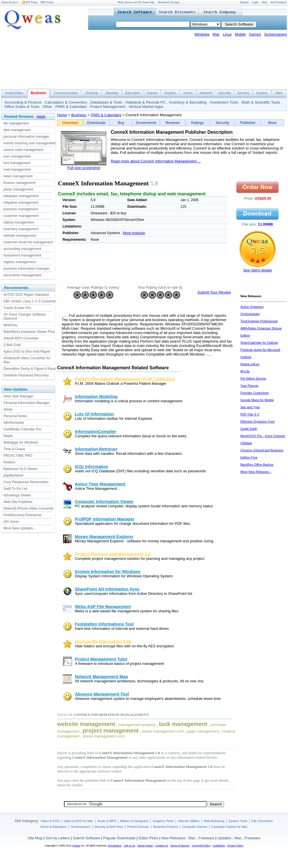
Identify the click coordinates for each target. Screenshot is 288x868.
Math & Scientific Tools (261, 102)
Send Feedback (279, 2)
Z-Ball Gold (12, 345)
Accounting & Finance (23, 102)
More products (134, 233)
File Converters (262, 821)
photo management (18, 189)
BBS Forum (47, 2)
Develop (112, 93)
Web (279, 93)
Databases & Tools (106, 102)
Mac (216, 34)
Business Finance (166, 827)
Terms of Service (180, 846)
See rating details (258, 270)
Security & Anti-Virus (109, 827)
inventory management (21, 229)
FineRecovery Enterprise (22, 515)
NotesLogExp (250, 364)
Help (264, 2)
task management (183, 724)
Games (255, 34)
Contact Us (162, 846)
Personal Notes (15, 416)
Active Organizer (252, 307)
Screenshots (146, 123)
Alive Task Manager (19, 396)
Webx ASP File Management (103, 607)
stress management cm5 (163, 731)
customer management (21, 216)
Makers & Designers (134, 821)
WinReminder (14, 423)
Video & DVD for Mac (78, 821)
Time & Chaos (14, 449)
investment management (22, 255)
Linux (227, 34)
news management (18, 176)
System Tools (238, 821)
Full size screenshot (84, 168)
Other (47, 107)
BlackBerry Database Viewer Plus (29, 332)
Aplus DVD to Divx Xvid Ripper (27, 352)
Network (206, 93)
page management (203, 731)
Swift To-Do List (15, 489)
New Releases (173, 838)
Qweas (76, 846)
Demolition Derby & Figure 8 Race (30, 369)
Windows (202, 34)
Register (244, 2)
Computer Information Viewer (104, 502)
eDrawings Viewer (17, 495)
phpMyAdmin (13, 475)
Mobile (240, 34)
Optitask (246, 443)
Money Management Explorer (104, 537)
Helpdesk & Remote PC (146, 102)
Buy (121, 123)
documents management (22, 275)
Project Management (108, 107)
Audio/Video (14, 93)
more (41, 116)
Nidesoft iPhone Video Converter (29, 508)
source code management (23, 150)
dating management (19, 222)
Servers (243, 93)
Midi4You (10, 325)
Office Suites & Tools (22, 107)
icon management (17, 156)
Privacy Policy (235, 846)
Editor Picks (148, 838)
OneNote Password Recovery (26, 375)
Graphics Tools (163, 821)
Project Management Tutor (101, 659)
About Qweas (10, 2)
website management (20, 236)
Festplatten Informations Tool (104, 624)
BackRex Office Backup (257, 465)
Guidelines (219, 846)
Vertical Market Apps (146, 107)
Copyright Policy (201, 846)
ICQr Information (92, 467)
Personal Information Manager (27, 403)
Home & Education (54, 827)
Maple (8, 436)
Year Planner (249, 386)
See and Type (250, 407)
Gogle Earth (249, 429)
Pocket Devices (138, 827)
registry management (20, 262)
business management (21, 209)
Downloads (96, 123)
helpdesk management (21, 203)
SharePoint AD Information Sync (107, 589)
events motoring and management (30, 143)
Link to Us (129, 846)
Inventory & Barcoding (188, 102)
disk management (17, 130)
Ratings (198, 123)
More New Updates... (20, 528)
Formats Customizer (255, 393)
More (272, 123)
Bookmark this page (169, 2)
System (262, 93)
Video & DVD (50, 821)
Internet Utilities (189, 821)
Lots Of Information (94, 414)
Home (188, 93)
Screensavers (276, 34)
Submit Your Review (214, 292)
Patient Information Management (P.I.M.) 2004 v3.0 (125, 379)
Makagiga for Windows (21, 442)
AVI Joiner (11, 522)
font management (17, 163)
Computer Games (195, 827)
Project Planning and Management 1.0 (113, 554)
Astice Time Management (100, 484)
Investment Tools (224, 102)
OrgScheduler (250, 314)
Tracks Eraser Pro (17, 308)
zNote (8, 409)
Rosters (9, 462)
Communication (66, 93)
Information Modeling (96, 397)
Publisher (248, 123)
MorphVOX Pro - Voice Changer (263, 436)
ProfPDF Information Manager (105, 519)
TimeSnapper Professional (259, 321)
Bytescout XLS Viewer (21, 469)
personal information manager (26, 137)
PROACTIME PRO (18, 456)
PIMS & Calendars (71, 107)
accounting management (22, 249)
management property (137, 725)
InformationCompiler (96, 432)
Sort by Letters (58, 838)
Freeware (206, 838)
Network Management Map (101, 677)
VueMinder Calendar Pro (22, 429)
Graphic (170, 93)
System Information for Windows (108, 572)
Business (79, 115)
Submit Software (86, 838)
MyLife (245, 371)
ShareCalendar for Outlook (259, 343)
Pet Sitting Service (253, 378)
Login (255, 2)
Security (224, 93)
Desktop (92, 93)
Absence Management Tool (102, 694)
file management (16, 123)
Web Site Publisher (18, 502)
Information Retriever (96, 449)
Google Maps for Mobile (257, 400)
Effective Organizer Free (257, 422)
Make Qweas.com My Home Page (136, 2)
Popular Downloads (119, 838)
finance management (20, 183)
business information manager (27, 269)
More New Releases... (256, 472)
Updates (224, 838)
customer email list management (28, 242)
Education (133, 93)
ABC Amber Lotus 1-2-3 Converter (30, 301)
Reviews (173, 123)
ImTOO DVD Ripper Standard (26, 295)
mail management (17, 170)
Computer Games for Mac (230, 827)
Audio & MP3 (107, 821)
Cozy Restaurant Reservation (26, 482)
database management (21, 196)
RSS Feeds (30, 2)
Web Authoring (214, 821)
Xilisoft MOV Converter (21, 338)
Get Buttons (115, 846)
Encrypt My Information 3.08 (103, 642)
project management (111, 731)
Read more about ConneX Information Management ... (156, 161)
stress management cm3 (104, 736)
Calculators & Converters (66, 102)
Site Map (35, 838)
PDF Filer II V (250, 414)
